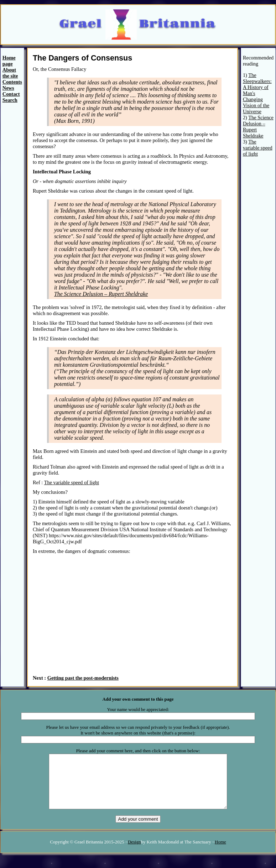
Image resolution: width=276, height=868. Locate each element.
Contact (11, 94)
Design (134, 853)
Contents (12, 82)
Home (220, 853)
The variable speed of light (72, 482)
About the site (10, 73)
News (8, 88)
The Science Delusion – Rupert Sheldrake (101, 294)
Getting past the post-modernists (83, 678)
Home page (9, 61)
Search (10, 100)
